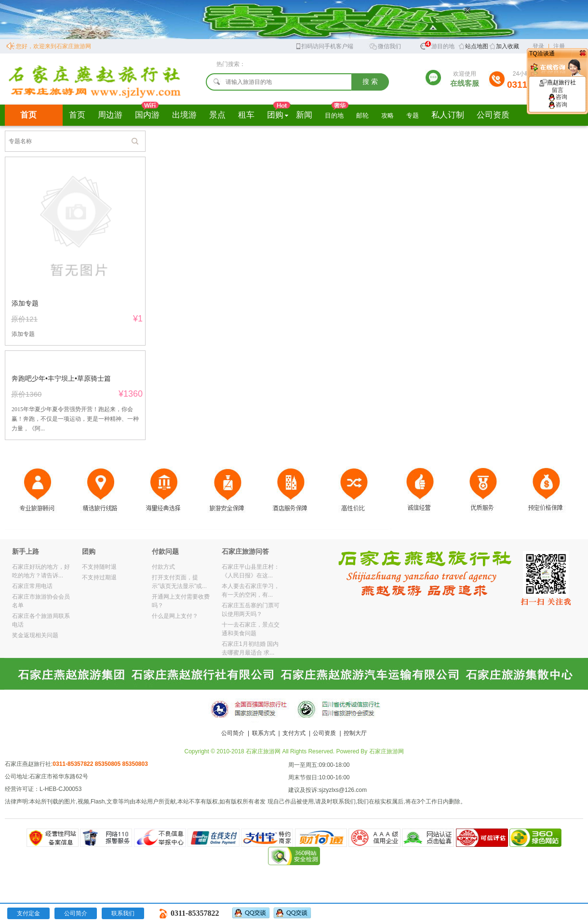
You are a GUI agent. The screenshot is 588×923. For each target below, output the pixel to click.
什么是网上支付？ (175, 616)
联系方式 (264, 733)
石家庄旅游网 (387, 751)
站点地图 (477, 46)
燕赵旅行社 (558, 86)
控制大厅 (355, 733)
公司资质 (324, 733)
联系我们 (123, 913)
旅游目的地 (437, 45)
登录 (538, 46)
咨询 (558, 97)
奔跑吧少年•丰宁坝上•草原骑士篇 (61, 378)
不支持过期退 (99, 577)
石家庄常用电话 (32, 586)
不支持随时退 (99, 567)
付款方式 (163, 567)
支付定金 (28, 913)
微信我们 (385, 46)
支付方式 (294, 733)
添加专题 (25, 303)
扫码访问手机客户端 (324, 46)
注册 (559, 46)
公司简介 (233, 733)
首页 (28, 115)
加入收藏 (508, 46)
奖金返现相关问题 (35, 635)
